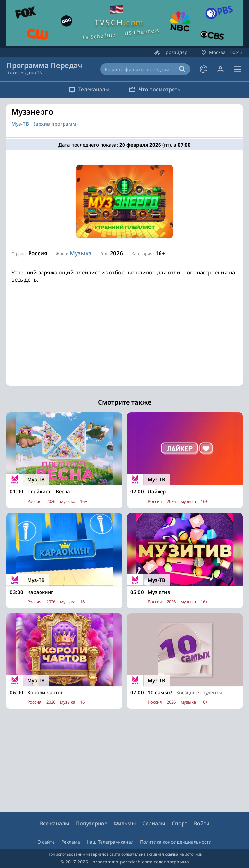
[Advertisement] (124, 340)
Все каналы (55, 823)
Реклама (71, 842)
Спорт (180, 823)
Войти (202, 823)
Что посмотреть (155, 89)
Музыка (81, 253)
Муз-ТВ (20, 124)
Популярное (92, 823)
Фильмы (125, 823)
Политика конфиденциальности (176, 842)
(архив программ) (56, 124)
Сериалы (154, 823)
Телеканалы (89, 89)
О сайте (46, 842)
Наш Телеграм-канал (110, 842)
